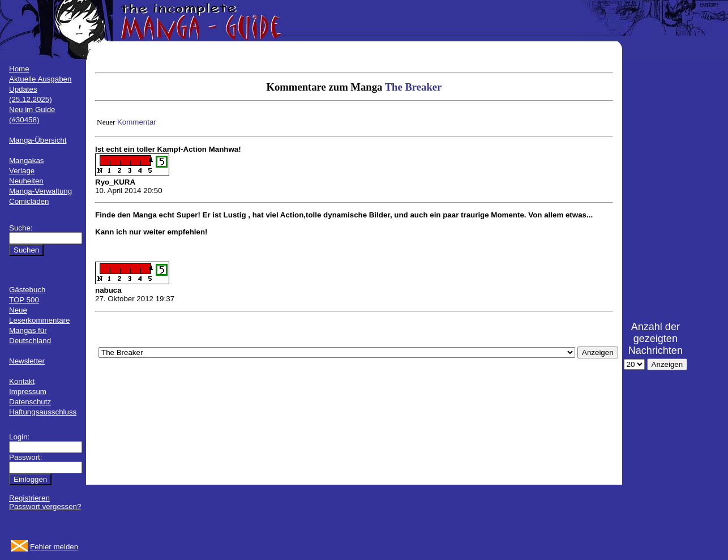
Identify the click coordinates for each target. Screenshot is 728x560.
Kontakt (22, 381)
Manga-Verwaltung (40, 191)
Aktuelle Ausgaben (40, 79)
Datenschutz (30, 402)
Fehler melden (54, 547)
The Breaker (414, 87)
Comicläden (29, 201)
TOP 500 (24, 300)
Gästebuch (27, 290)
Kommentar (137, 122)
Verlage (22, 171)
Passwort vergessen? (45, 506)
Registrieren (29, 498)
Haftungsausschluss (43, 412)
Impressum (28, 392)
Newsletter (27, 361)
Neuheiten (26, 181)
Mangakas (27, 161)
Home (19, 69)
